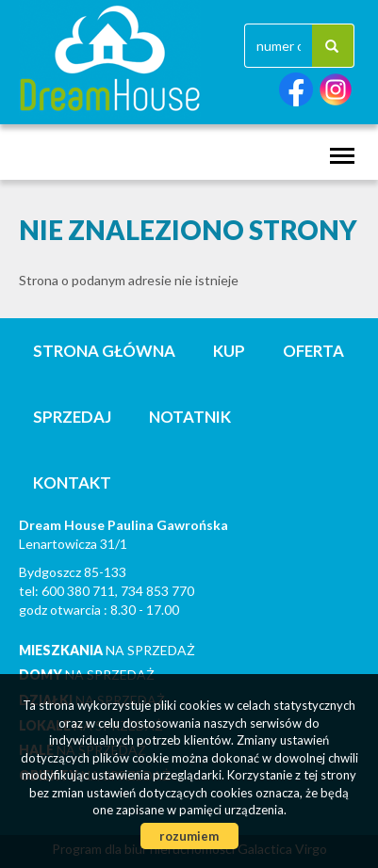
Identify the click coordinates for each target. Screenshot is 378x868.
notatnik (190, 417)
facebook (296, 90)
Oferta (313, 351)
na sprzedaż (107, 650)
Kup (229, 351)
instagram (336, 90)
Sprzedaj (72, 417)
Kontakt (72, 482)
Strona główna (104, 351)
